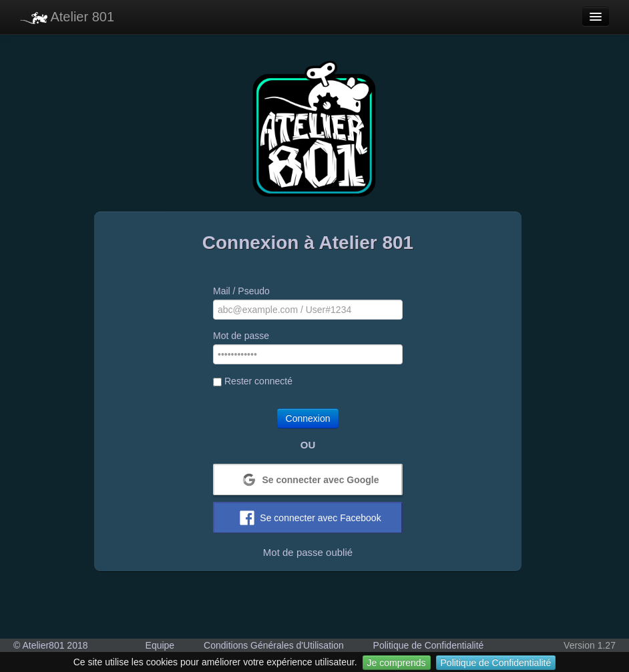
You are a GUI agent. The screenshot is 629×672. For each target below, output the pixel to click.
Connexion (308, 418)
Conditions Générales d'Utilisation (274, 645)
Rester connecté (253, 381)
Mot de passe (241, 336)
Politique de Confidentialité (496, 663)
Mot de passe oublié (308, 552)
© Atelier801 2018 (51, 645)
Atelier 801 (67, 17)
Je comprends (397, 663)
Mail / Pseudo (241, 291)
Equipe (160, 645)
